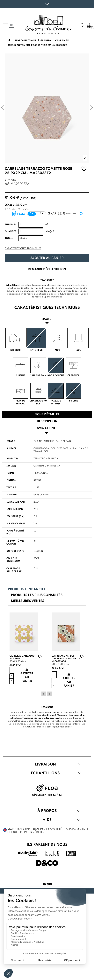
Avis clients (47, 428)
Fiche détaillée (47, 415)
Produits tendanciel (27, 589)
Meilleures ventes (28, 601)
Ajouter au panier (47, 258)
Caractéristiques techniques (23, 248)
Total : (9, 238)
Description (47, 421)
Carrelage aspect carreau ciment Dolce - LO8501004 (66, 659)
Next (49, 694)
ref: (7, 184)
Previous (44, 694)
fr (11, 25)
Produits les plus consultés (37, 595)
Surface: (10, 225)
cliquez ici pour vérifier (26, 832)
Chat (28, 727)
